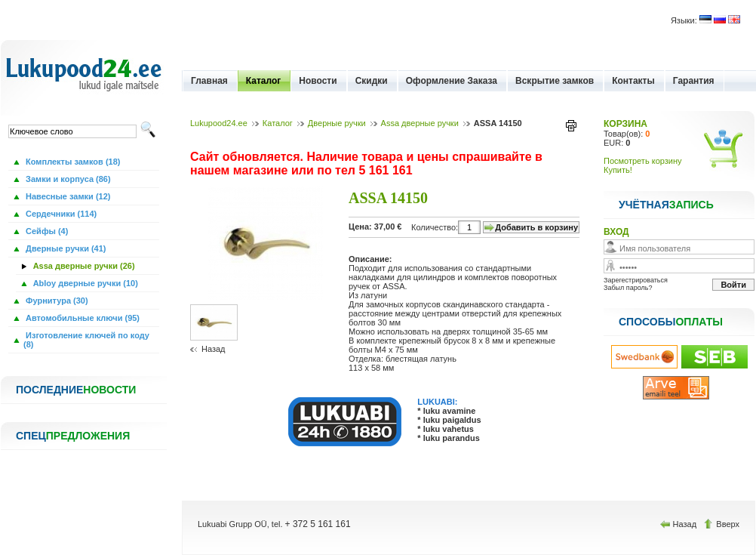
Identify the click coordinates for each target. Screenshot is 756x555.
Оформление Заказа (452, 81)
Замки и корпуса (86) (67, 179)
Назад (214, 349)
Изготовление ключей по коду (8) (86, 340)
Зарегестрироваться (636, 280)
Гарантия (694, 81)
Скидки (372, 81)
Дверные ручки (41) (65, 248)
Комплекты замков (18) (72, 162)
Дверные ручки (337, 123)
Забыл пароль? (628, 288)
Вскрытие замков (555, 81)
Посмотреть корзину (643, 161)
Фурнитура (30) (56, 301)
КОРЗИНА (625, 124)
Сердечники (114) (60, 214)
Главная (209, 81)
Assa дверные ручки (420, 123)
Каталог (264, 81)
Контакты (633, 81)
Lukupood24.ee (219, 123)
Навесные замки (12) (67, 196)
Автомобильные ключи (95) (81, 318)
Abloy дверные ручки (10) (85, 283)
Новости (318, 81)
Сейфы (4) (46, 231)
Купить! (618, 170)
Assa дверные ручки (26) (83, 266)
